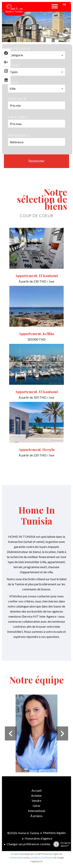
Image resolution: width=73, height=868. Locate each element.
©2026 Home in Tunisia (23, 833)
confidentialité (16, 858)
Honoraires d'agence (39, 838)
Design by (61, 844)
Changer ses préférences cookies (29, 844)
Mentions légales (54, 833)
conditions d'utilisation (42, 858)
